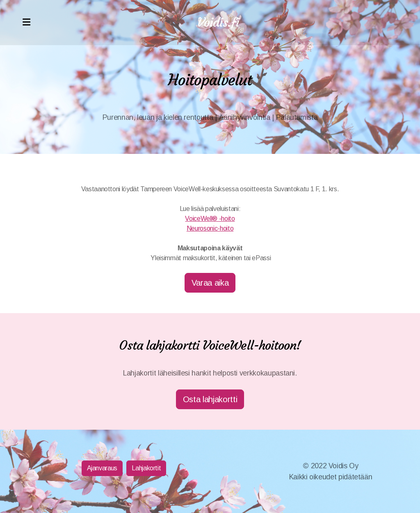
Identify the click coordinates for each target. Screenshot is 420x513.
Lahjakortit (146, 468)
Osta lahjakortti (210, 399)
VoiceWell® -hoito (210, 219)
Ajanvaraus (102, 468)
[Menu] (26, 23)
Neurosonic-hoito (210, 228)
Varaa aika (210, 283)
